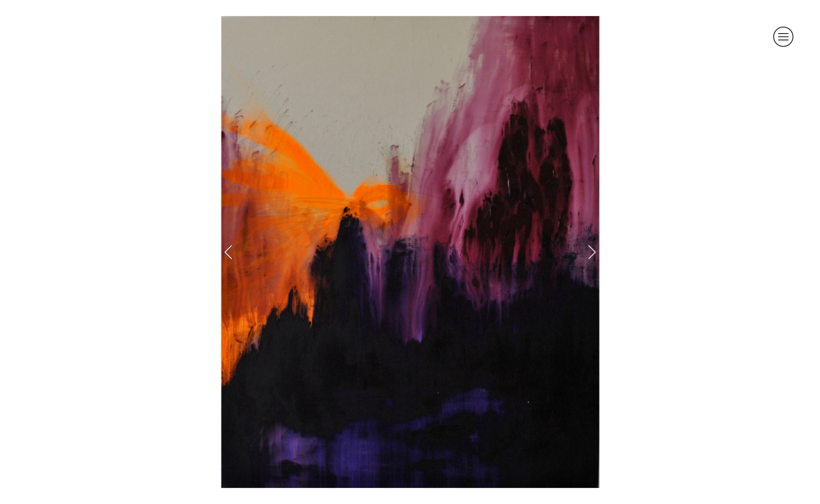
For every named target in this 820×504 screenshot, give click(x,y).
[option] (410, 252)
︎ (783, 37)
